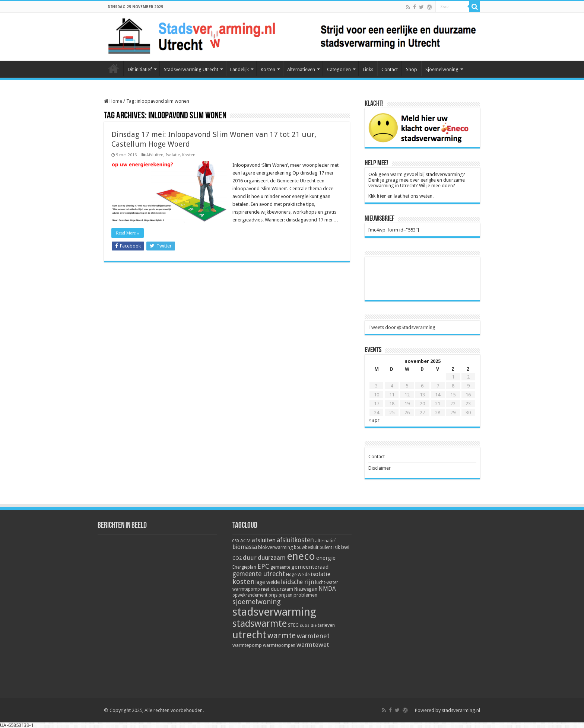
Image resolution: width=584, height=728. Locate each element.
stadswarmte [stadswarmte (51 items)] (260, 624)
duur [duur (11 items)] (250, 558)
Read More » (128, 233)
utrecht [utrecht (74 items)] (249, 635)
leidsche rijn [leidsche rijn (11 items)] (297, 582)
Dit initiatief (140, 69)
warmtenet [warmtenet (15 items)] (313, 636)
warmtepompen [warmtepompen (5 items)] (279, 645)
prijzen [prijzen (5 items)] (285, 595)
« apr (374, 420)
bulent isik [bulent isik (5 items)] (330, 547)
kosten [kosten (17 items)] (243, 582)
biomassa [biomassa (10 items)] (245, 547)
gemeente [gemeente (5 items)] (280, 567)
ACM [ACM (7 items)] (245, 540)
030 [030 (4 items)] (236, 541)
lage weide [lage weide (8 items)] (268, 582)
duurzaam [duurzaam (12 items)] (272, 558)
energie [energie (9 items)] (326, 558)
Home (114, 68)
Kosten (268, 69)
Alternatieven (301, 69)
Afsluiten (155, 155)
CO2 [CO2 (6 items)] (237, 558)
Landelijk (239, 69)
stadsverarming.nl (461, 710)
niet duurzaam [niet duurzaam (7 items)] (277, 589)
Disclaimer (380, 468)
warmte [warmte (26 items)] (282, 636)
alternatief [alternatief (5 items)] (326, 541)
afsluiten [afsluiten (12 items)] (264, 540)
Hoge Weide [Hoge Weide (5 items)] (298, 575)
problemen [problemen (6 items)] (305, 595)
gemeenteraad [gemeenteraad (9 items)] (310, 567)
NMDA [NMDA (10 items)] (327, 589)
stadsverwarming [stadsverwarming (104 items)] (274, 612)
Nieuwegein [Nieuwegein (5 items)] (306, 589)
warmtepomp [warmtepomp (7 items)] (247, 645)
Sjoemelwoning (442, 69)
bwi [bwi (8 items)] (345, 547)
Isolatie (173, 155)
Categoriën (339, 69)
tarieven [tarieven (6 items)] (326, 625)
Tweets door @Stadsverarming (402, 327)
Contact (390, 69)
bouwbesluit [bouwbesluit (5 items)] (306, 547)
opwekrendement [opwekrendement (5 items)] (250, 595)
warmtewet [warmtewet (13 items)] (313, 645)
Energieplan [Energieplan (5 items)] (244, 567)
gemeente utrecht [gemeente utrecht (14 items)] (259, 574)
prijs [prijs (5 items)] (273, 595)
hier (381, 196)
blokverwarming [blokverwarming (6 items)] (275, 547)
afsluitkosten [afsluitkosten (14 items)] (295, 540)
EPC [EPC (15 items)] (263, 566)
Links (368, 69)
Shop (412, 69)
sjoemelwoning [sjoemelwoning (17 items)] (257, 602)
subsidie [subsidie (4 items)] (308, 625)
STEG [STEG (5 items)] (293, 625)
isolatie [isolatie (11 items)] (320, 574)
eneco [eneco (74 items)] (301, 556)
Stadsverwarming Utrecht (191, 69)
